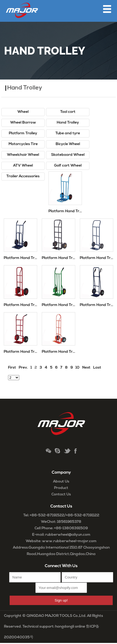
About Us (61, 482)
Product (61, 488)
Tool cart (68, 112)
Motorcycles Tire (23, 144)
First (12, 368)
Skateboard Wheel (68, 155)
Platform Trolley (23, 133)
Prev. (23, 368)
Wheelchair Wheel (23, 155)
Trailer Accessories (23, 176)
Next (86, 368)
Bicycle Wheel (68, 144)
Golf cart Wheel (68, 166)
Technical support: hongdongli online (54, 627)
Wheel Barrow (23, 123)
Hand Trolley (68, 123)
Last (97, 368)
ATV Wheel (23, 166)
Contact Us (61, 494)
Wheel (23, 112)
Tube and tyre (68, 133)
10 (78, 368)
